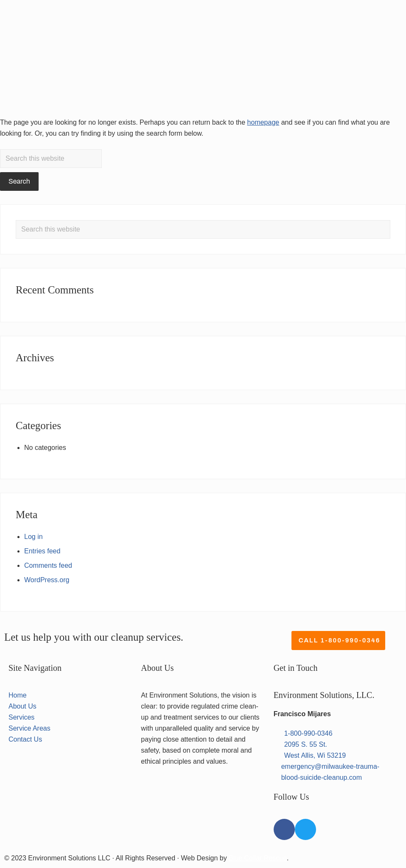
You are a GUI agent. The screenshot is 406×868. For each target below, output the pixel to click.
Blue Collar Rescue (258, 858)
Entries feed (42, 551)
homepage (263, 122)
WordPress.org (47, 580)
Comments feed (48, 565)
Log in (34, 537)
